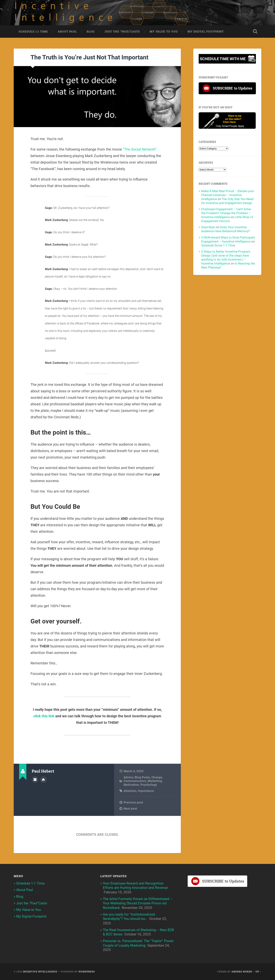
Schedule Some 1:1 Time (218, 245)
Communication (135, 781)
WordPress (87, 972)
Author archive (35, 780)
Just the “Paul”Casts (122, 31)
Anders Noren (242, 972)
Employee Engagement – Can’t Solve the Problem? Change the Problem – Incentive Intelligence (226, 213)
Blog (91, 31)
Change (157, 777)
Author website (43, 780)
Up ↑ (258, 972)
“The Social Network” (140, 149)
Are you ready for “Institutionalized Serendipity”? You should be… (129, 917)
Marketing (155, 781)
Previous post (133, 802)
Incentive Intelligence (40, 972)
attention (130, 791)
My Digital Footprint (206, 31)
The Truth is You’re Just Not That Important (89, 57)
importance (146, 791)
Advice (128, 777)
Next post (130, 808)
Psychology (149, 785)
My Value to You (164, 31)
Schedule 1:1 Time (33, 31)
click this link (44, 716)
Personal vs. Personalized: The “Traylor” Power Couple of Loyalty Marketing (138, 943)
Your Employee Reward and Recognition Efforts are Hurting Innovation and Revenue (135, 886)
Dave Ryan (208, 227)
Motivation (131, 785)
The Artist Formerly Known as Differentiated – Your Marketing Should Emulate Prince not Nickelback (138, 903)
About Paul (67, 31)
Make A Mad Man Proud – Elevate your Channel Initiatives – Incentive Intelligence (228, 195)
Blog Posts (142, 777)
